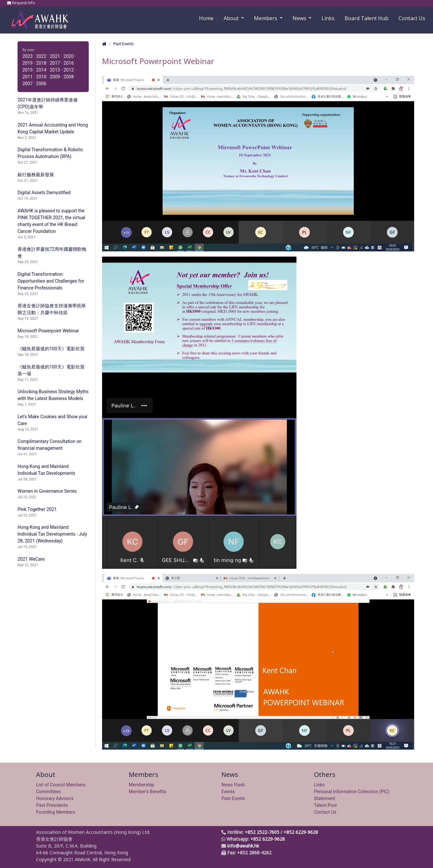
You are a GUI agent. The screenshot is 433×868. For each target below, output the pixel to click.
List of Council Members (61, 785)
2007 (27, 84)
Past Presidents (52, 805)
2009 (55, 77)
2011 (27, 77)
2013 (55, 70)
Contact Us (412, 18)
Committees (48, 792)
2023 (27, 56)
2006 (41, 84)
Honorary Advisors (55, 798)
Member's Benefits (148, 792)
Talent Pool (325, 805)
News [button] (300, 18)
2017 (55, 63)
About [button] (232, 18)
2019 (27, 63)
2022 (41, 56)
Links (319, 785)
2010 (41, 77)
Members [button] (266, 18)
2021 (55, 56)
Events (228, 792)
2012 (68, 70)
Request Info (22, 3)
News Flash (233, 785)
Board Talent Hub (367, 18)
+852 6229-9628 (301, 832)
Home (206, 18)
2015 (27, 70)
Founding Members (56, 812)
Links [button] (328, 18)
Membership (141, 785)
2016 (68, 63)
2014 (41, 70)
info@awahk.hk (243, 846)
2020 (68, 56)
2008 (68, 77)
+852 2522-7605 (262, 832)
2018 (41, 63)
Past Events (123, 44)
